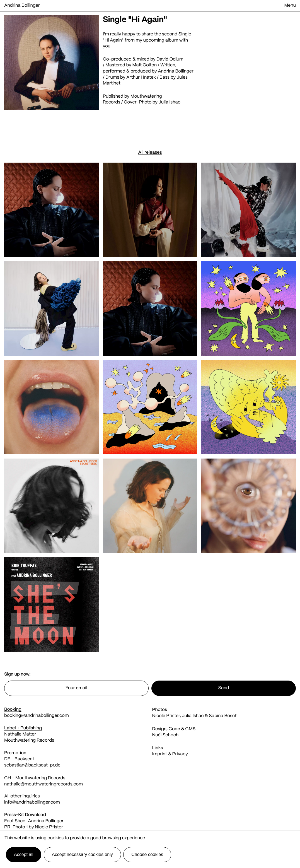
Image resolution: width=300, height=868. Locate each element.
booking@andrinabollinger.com (37, 716)
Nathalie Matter (20, 735)
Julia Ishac (170, 103)
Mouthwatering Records (29, 741)
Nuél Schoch (165, 735)
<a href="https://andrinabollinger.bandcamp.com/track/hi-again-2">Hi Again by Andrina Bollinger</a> (249, 75)
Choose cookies (147, 854)
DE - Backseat (20, 759)
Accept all (24, 854)
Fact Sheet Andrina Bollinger (34, 821)
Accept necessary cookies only (82, 854)
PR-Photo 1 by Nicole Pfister (34, 827)
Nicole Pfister (166, 716)
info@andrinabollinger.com (32, 803)
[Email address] (76, 688)
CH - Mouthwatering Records (35, 778)
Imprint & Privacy (170, 754)
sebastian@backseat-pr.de (32, 765)
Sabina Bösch (223, 716)
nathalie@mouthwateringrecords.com (43, 784)
